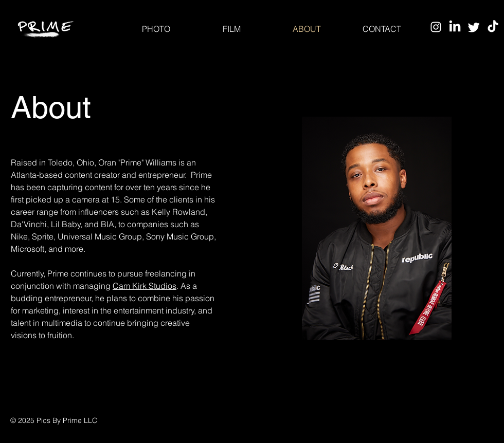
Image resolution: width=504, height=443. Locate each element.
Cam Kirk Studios (145, 286)
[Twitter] (474, 27)
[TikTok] (493, 27)
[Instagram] (436, 27)
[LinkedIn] (455, 27)
